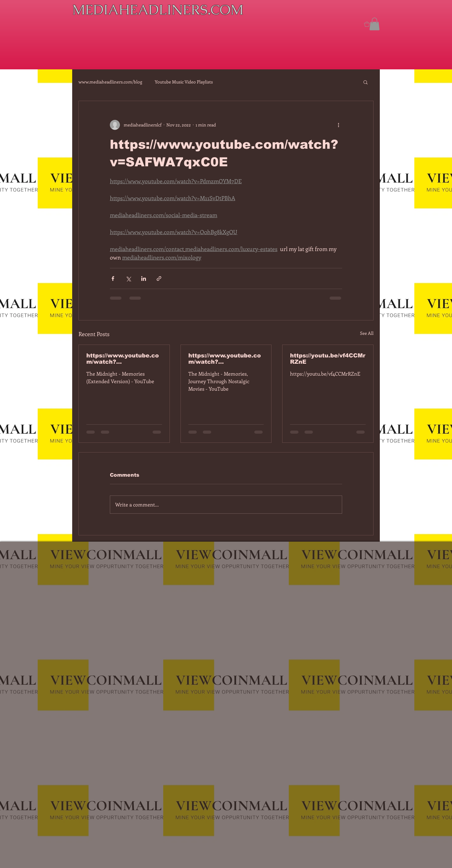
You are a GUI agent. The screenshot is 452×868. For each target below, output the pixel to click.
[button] (374, 24)
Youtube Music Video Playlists (184, 82)
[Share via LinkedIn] (144, 279)
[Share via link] (159, 279)
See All (367, 333)
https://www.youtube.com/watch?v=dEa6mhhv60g (225, 359)
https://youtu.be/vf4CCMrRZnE (328, 359)
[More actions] (338, 125)
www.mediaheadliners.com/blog (110, 82)
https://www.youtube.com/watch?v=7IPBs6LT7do (123, 359)
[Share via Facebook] (113, 279)
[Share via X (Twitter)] (128, 279)
